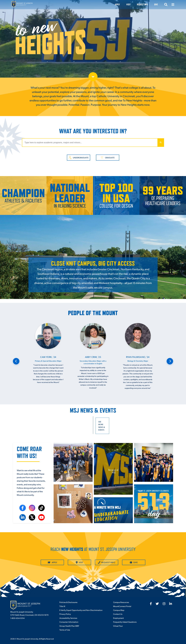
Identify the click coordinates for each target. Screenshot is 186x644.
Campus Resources (121, 602)
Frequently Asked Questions (125, 622)
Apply (117, 4)
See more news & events (102, 426)
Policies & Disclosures (68, 602)
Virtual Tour (118, 626)
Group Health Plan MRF (69, 626)
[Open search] (166, 5)
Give (156, 4)
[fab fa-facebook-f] (151, 604)
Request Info (142, 4)
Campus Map (119, 610)
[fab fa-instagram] (164, 604)
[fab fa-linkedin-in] (171, 604)
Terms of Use (65, 630)
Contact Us (118, 614)
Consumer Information (69, 622)
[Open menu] (173, 5)
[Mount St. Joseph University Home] (22, 5)
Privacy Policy (65, 614)
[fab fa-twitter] (157, 604)
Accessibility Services (68, 618)
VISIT (128, 4)
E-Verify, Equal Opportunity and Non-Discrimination (81, 610)
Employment (118, 618)
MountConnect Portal (122, 606)
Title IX (62, 606)
